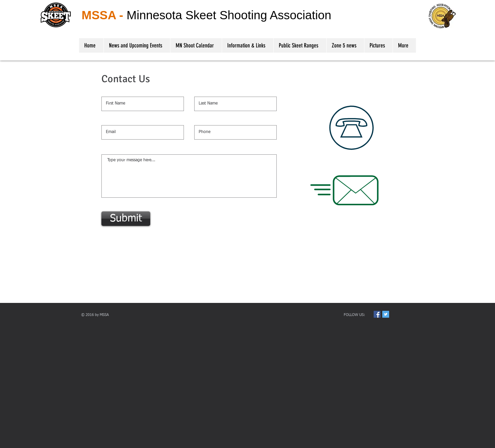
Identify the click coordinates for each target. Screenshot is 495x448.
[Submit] (126, 219)
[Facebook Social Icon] (377, 314)
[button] (247, 45)
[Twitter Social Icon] (386, 314)
